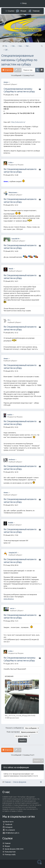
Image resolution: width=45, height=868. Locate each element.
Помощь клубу (10, 854)
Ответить (8, 70)
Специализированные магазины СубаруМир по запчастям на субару (19, 60)
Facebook (9, 824)
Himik (11, 269)
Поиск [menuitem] (42, 46)
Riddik (11, 523)
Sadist (10, 415)
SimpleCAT (13, 553)
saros (12, 608)
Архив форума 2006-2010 (14, 849)
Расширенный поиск (42, 70)
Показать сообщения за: (22, 728)
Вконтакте (9, 822)
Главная (36, 11)
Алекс (6, 82)
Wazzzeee (13, 192)
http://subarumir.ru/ (18, 122)
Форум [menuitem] (23, 11)
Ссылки (11, 11)
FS (9, 320)
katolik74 (15, 239)
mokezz (12, 459)
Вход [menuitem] (24, 3)
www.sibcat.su (9, 599)
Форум (7, 846)
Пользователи (10, 852)
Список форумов (20, 782)
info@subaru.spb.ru (12, 833)
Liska (10, 162)
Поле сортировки (22, 732)
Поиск (37, 70)
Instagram (9, 827)
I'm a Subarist (10, 830)
